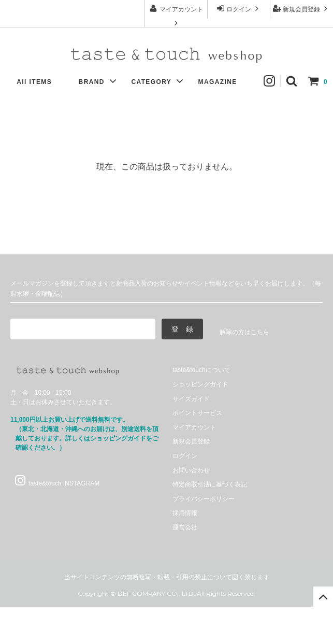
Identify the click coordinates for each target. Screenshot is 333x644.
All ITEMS (39, 82)
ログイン (239, 9)
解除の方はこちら (244, 332)
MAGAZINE (223, 82)
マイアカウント (176, 16)
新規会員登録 (302, 9)
